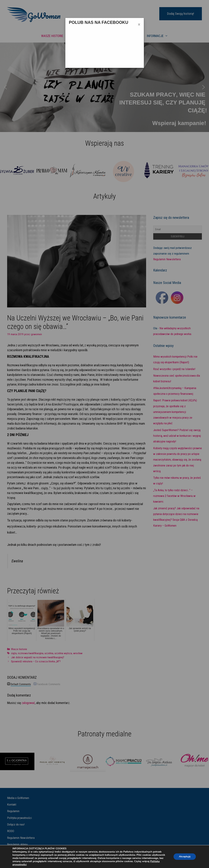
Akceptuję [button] (185, 857)
